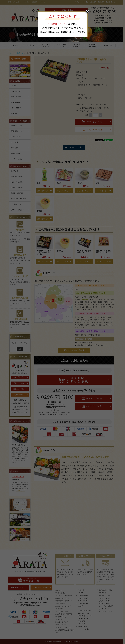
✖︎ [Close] (88, 11)
